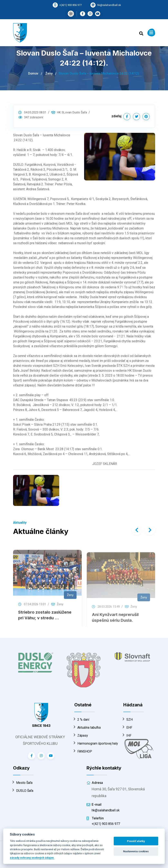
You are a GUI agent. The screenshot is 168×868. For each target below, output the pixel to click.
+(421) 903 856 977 (71, 5)
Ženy (49, 73)
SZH (128, 720)
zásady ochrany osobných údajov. (32, 858)
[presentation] (137, 530)
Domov (33, 73)
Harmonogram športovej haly (96, 743)
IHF (127, 735)
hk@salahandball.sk (109, 5)
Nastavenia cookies (136, 851)
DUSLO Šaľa (23, 791)
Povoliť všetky (136, 841)
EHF (128, 728)
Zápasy (81, 735)
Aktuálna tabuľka (87, 728)
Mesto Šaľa (23, 783)
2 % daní (82, 720)
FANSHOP (83, 751)
